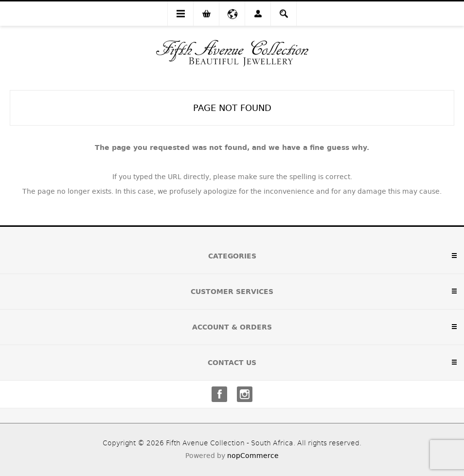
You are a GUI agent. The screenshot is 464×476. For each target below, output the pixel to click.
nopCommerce (253, 456)
